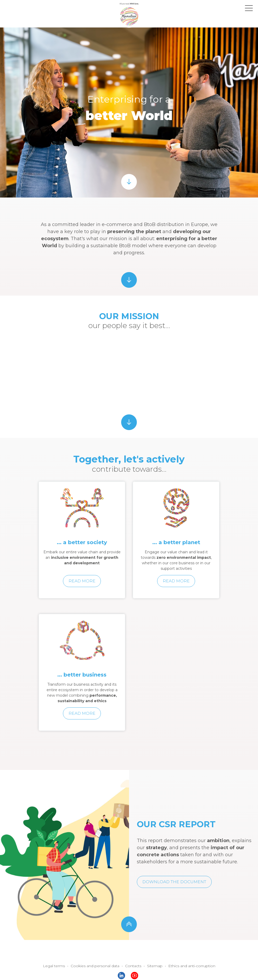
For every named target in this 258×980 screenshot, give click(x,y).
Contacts (133, 953)
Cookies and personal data (98, 953)
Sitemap (153, 953)
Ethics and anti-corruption (186, 953)
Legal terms (61, 953)
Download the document (172, 869)
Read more (82, 568)
